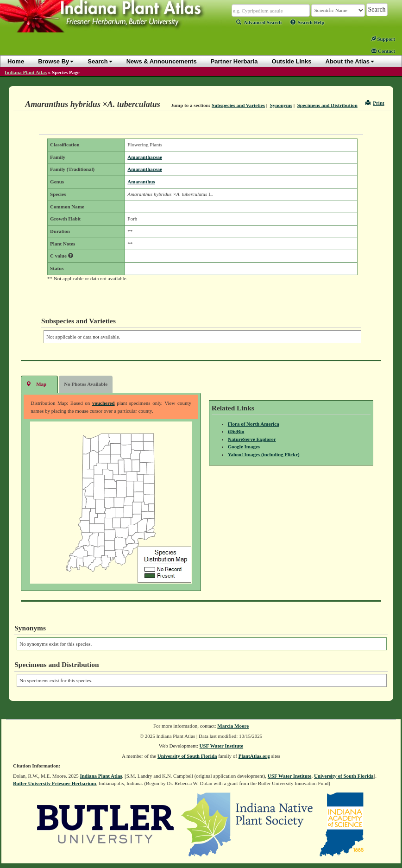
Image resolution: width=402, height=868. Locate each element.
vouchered (104, 403)
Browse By (56, 61)
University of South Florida (187, 756)
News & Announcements (162, 61)
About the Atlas (350, 61)
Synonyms (281, 105)
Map (36, 384)
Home (16, 61)
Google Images (244, 447)
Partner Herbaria (234, 61)
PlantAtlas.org (254, 756)
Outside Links (292, 61)
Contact (383, 51)
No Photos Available (86, 384)
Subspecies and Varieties (238, 105)
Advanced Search (259, 22)
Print (375, 103)
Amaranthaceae (145, 157)
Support (383, 39)
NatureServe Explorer (252, 439)
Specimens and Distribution (327, 105)
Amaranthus (141, 182)
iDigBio (236, 431)
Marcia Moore (233, 726)
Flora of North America (254, 424)
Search (100, 61)
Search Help (308, 22)
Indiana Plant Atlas (26, 72)
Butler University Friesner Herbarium (55, 783)
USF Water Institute (222, 746)
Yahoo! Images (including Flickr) (264, 454)
